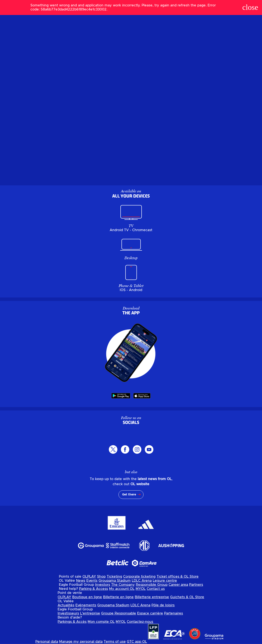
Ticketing (114, 577)
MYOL (141, 589)
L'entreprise (90, 613)
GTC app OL (137, 642)
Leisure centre (165, 581)
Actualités (66, 605)
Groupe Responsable (119, 613)
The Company (123, 585)
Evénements (86, 605)
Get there (129, 495)
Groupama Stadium (115, 581)
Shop (101, 577)
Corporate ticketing (139, 577)
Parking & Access (94, 589)
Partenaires (174, 613)
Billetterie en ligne (118, 597)
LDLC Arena (142, 581)
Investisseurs (68, 613)
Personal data (47, 642)
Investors (103, 585)
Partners (196, 585)
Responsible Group (152, 585)
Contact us (156, 589)
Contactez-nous (140, 622)
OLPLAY (89, 577)
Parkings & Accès (72, 622)
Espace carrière (150, 613)
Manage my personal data (81, 642)
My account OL (122, 589)
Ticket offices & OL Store (178, 577)
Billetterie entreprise (152, 597)
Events (92, 581)
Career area (178, 585)
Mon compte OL (101, 622)
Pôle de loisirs (163, 605)
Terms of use (115, 642)
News (81, 581)
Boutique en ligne (87, 597)
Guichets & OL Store (187, 597)
